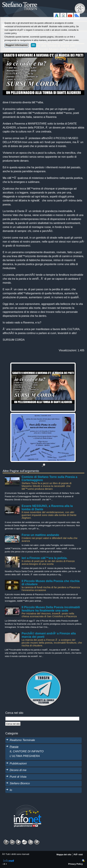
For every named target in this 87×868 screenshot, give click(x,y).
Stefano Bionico (20, 783)
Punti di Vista (18, 777)
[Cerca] (13, 724)
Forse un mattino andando (40, 535)
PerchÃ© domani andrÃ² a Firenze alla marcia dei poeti (49, 635)
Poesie (14, 747)
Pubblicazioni (18, 763)
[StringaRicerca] (42, 719)
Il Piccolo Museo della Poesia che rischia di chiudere (51, 583)
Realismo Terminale (22, 740)
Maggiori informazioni (17, 45)
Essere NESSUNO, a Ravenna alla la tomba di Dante (47, 508)
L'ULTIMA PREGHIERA (25, 756)
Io (11, 790)
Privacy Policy (76, 864)
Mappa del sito (64, 854)
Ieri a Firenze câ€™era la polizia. (45, 558)
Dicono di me (18, 770)
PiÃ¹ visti (78, 854)
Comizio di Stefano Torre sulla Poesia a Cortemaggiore (49, 479)
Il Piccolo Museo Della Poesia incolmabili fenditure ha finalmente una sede (51, 609)
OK (33, 45)
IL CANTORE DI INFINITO (27, 751)
